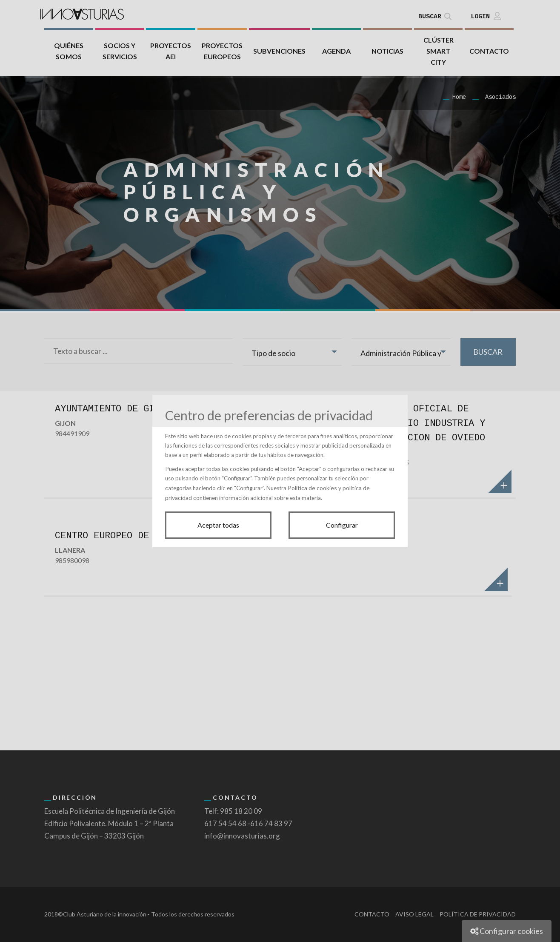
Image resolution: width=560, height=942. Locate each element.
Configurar (342, 525)
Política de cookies (312, 488)
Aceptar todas (218, 525)
